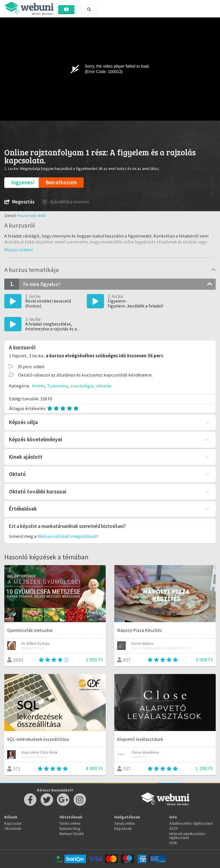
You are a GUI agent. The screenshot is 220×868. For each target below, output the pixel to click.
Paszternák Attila (31, 215)
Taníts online (70, 823)
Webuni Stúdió (72, 834)
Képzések (123, 828)
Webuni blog (70, 828)
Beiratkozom (61, 182)
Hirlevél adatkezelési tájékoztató (187, 836)
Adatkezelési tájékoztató (191, 823)
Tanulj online (125, 823)
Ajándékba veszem (66, 202)
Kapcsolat (13, 823)
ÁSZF (174, 828)
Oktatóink (13, 828)
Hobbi (38, 386)
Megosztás (19, 202)
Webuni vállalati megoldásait (67, 536)
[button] (19, 250)
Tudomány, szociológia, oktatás (79, 386)
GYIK (173, 843)
